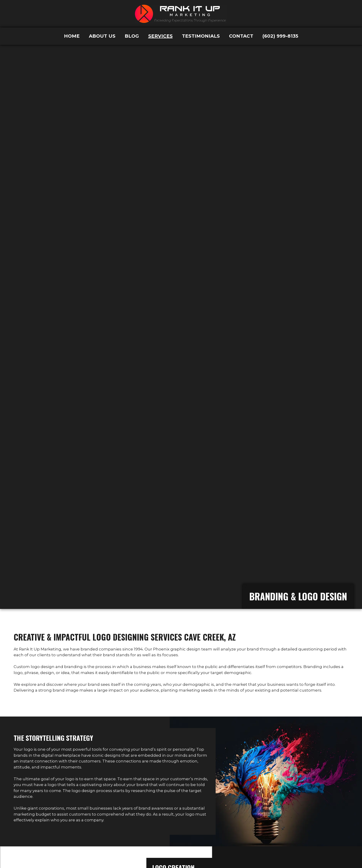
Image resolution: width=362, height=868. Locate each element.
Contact (241, 36)
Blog (132, 36)
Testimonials (201, 36)
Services (160, 36)
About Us (102, 36)
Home (72, 36)
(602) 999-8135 (280, 36)
